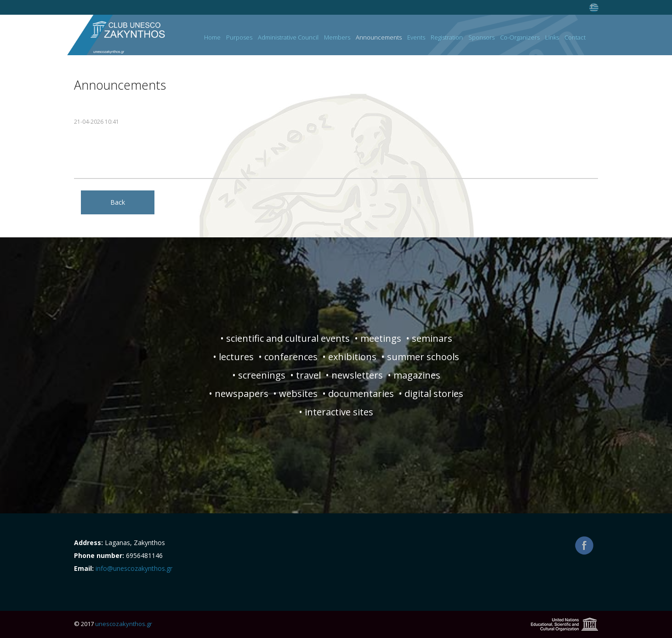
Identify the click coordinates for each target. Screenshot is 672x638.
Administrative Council (288, 38)
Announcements (379, 38)
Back (118, 202)
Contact (575, 38)
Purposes (239, 38)
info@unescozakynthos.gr (134, 568)
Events (416, 38)
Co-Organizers (520, 38)
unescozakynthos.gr (124, 624)
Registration (447, 38)
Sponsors (481, 38)
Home (212, 38)
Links (552, 38)
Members (337, 38)
